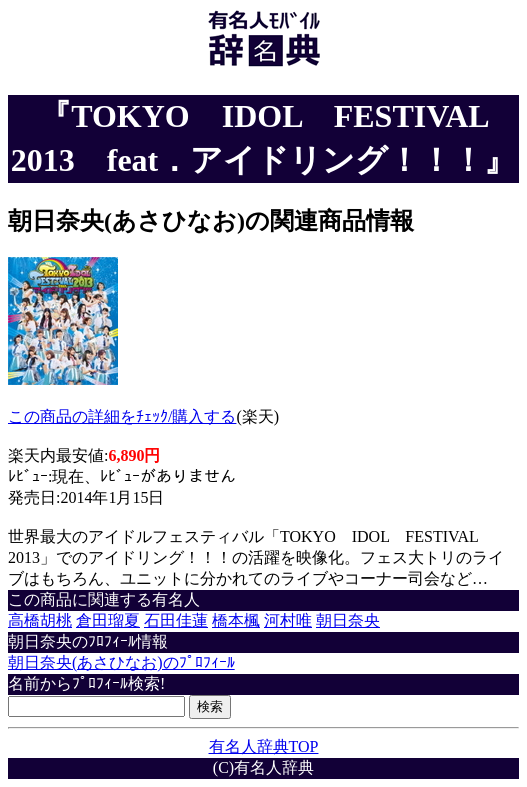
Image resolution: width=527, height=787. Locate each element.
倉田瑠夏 (108, 620)
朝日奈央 (348, 620)
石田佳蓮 (176, 620)
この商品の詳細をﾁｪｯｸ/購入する (122, 416)
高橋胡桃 (40, 620)
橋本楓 (236, 620)
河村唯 (288, 620)
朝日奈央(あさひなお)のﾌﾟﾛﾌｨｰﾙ (121, 662)
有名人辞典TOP (264, 746)
